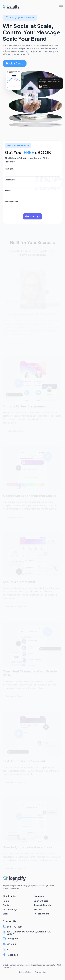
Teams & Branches (44, 905)
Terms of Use (40, 972)
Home (6, 901)
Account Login (10, 909)
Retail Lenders (41, 914)
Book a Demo (15, 63)
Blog (5, 914)
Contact (7, 905)
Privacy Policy (25, 972)
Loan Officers (41, 901)
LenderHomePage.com (20, 965)
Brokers (38, 909)
